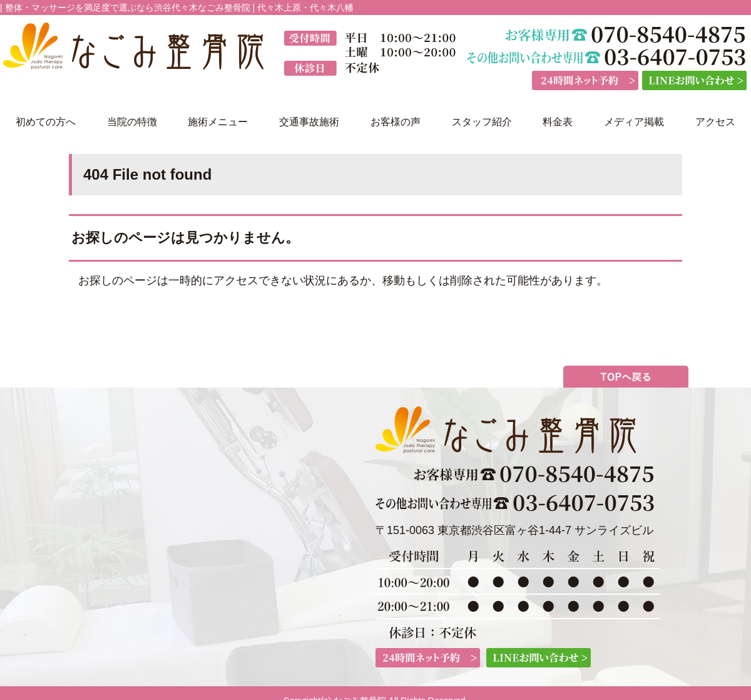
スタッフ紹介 (482, 122)
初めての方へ (46, 122)
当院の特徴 (132, 122)
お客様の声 (396, 122)
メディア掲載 (634, 122)
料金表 (558, 122)
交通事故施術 (309, 122)
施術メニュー (218, 122)
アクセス (715, 122)
